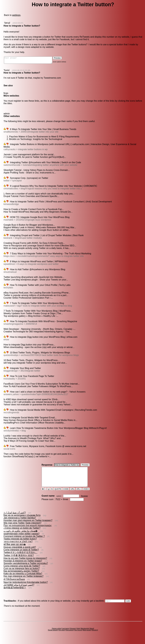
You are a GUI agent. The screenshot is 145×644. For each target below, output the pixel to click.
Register (84, 501)
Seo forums (78, 635)
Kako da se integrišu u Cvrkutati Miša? (23, 579)
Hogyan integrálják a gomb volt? (20, 552)
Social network (53, 635)
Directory (95, 635)
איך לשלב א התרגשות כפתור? (18, 547)
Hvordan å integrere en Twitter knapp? (23, 566)
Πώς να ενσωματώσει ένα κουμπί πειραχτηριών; (28, 531)
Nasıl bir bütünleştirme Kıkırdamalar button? (26, 587)
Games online (57, 634)
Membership (85, 634)
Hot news (62, 635)
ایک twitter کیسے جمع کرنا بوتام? (19, 590)
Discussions (69, 635)
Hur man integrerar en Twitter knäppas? (24, 581)
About (92, 634)
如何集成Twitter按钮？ (15, 593)
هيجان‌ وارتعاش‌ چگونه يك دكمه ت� (21, 536)
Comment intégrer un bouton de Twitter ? (24, 541)
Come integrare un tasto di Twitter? (21, 555)
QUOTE (58, 494)
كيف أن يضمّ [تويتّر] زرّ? (15, 518)
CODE (66, 494)
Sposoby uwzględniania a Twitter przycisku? (26, 568)
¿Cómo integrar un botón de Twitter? (22, 533)
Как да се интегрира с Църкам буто (22, 520)
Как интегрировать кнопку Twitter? (21, 576)
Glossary (73, 634)
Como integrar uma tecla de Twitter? (22, 571)
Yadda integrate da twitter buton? (20, 544)
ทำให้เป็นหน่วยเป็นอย (14, 584)
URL (72, 494)
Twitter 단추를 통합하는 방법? (19, 560)
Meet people (87, 635)
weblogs (16, 15)
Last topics (66, 634)
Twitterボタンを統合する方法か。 (20, 558)
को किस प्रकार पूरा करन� (15, 550)
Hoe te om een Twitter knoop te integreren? (25, 563)
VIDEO (86, 494)
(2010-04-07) (18, 23)
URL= (79, 494)
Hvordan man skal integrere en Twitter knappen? (28, 525)
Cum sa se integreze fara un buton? (22, 574)
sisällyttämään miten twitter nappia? (21, 539)
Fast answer (31, 61)
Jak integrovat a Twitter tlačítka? (20, 523)
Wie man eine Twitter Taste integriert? (22, 528)
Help (78, 634)
